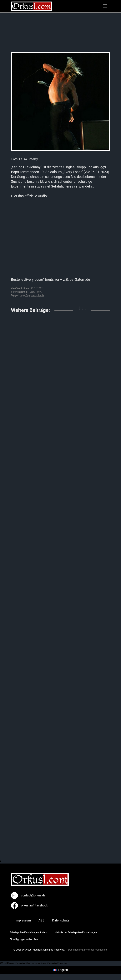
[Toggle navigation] (105, 6)
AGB (41, 920)
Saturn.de (83, 279)
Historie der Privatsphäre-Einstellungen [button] (76, 932)
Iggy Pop (25, 295)
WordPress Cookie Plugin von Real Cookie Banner (33, 963)
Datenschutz (61, 920)
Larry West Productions (95, 950)
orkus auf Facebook (29, 905)
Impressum (23, 920)
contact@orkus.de (28, 895)
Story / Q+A (36, 292)
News (34, 295)
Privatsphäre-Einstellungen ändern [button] (28, 932)
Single (41, 295)
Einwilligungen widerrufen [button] (24, 939)
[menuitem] (60, 970)
